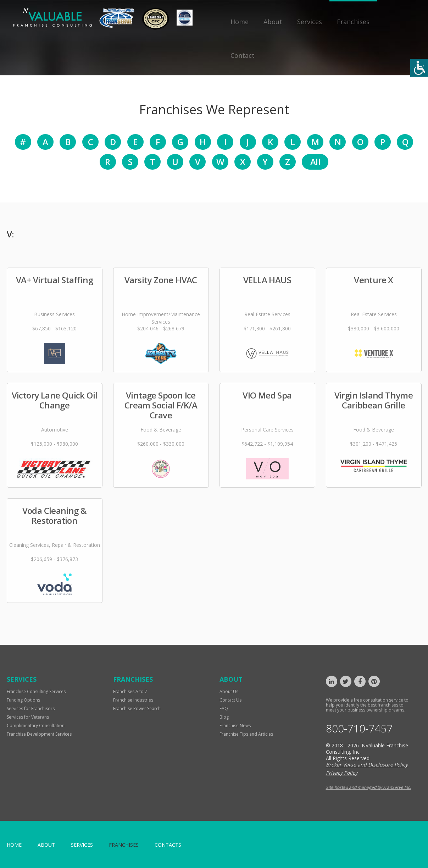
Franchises (353, 22)
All (315, 162)
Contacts (168, 845)
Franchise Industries (133, 700)
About (273, 22)
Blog (224, 717)
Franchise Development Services (39, 734)
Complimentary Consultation (36, 726)
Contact (243, 55)
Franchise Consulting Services (36, 691)
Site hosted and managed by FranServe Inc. (368, 787)
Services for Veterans (28, 717)
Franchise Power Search (137, 708)
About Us (229, 691)
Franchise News (235, 726)
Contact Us (230, 700)
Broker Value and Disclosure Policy (367, 765)
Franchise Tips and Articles (246, 734)
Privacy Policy (342, 773)
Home (240, 22)
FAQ (224, 708)
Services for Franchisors (31, 708)
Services (310, 22)
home (14, 845)
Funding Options (23, 700)
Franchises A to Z (130, 691)
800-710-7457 (359, 729)
